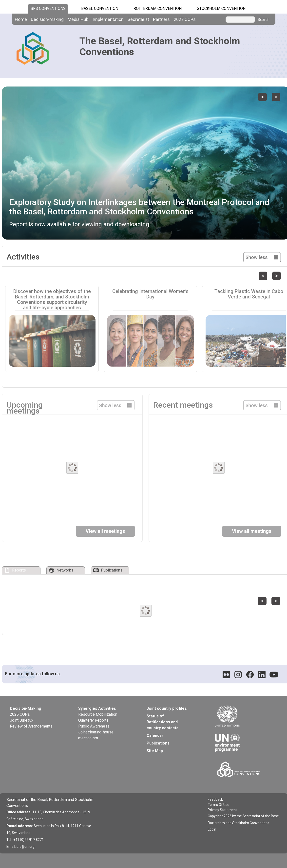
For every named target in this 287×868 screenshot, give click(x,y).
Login (212, 829)
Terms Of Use (219, 805)
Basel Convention (100, 9)
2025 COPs (20, 714)
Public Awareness (94, 726)
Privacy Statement (222, 810)
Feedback (215, 799)
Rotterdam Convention (158, 9)
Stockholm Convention (221, 9)
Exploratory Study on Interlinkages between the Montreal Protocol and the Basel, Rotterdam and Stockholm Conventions (139, 207)
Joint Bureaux (22, 720)
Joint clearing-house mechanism (96, 735)
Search (264, 20)
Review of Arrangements (31, 726)
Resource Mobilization (98, 714)
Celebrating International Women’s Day (150, 294)
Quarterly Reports (93, 720)
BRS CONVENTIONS (48, 9)
